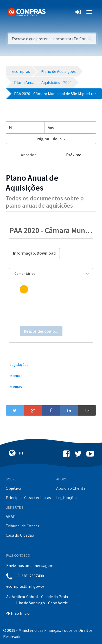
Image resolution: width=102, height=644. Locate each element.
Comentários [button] (52, 274)
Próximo (74, 155)
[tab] (51, 274)
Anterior (28, 155)
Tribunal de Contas (23, 526)
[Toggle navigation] (53, 12)
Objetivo (13, 488)
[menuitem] (51, 365)
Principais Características (28, 498)
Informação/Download (34, 253)
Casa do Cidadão (20, 535)
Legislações (67, 498)
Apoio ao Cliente (71, 488)
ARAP (11, 516)
